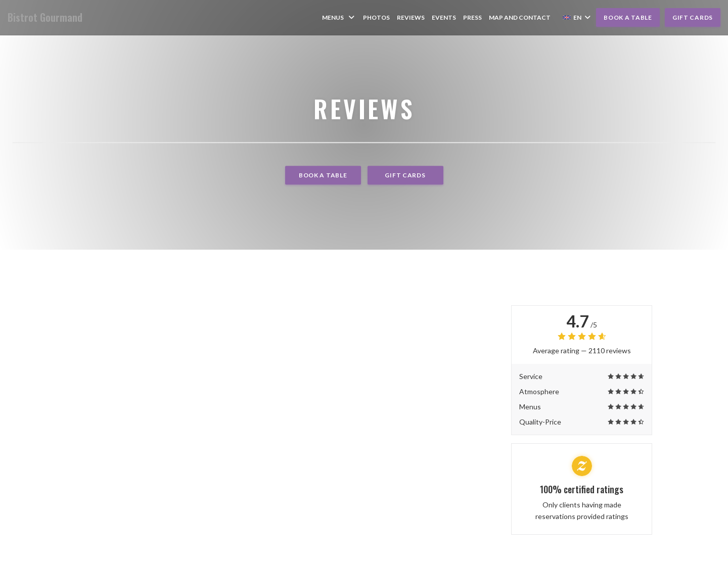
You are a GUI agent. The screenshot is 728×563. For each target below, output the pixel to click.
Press (472, 17)
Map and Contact (520, 17)
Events (444, 17)
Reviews (411, 17)
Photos (376, 17)
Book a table (628, 17)
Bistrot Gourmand (45, 17)
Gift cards (693, 17)
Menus (339, 17)
